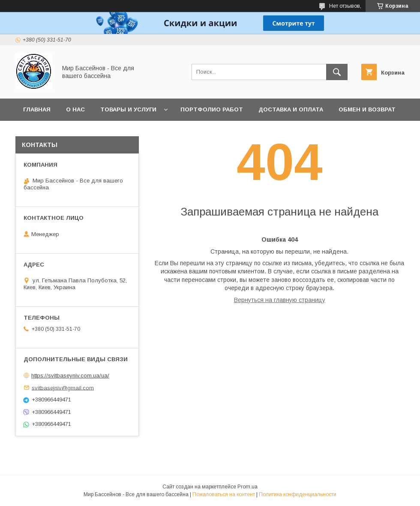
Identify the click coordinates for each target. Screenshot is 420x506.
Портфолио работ (212, 109)
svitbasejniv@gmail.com (63, 388)
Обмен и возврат (367, 109)
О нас (75, 109)
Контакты (40, 132)
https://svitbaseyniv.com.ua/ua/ (70, 376)
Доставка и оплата (291, 109)
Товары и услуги (128, 109)
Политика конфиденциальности (298, 494)
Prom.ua (247, 487)
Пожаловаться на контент (224, 494)
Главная (37, 109)
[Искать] (337, 72)
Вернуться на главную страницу (280, 300)
